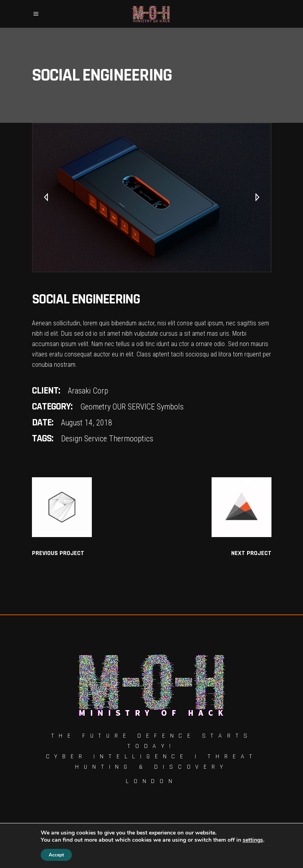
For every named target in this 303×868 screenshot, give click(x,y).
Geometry (95, 407)
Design (72, 439)
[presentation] (46, 198)
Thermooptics (131, 439)
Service (96, 439)
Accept (56, 855)
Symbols (170, 407)
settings (253, 840)
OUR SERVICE (134, 407)
